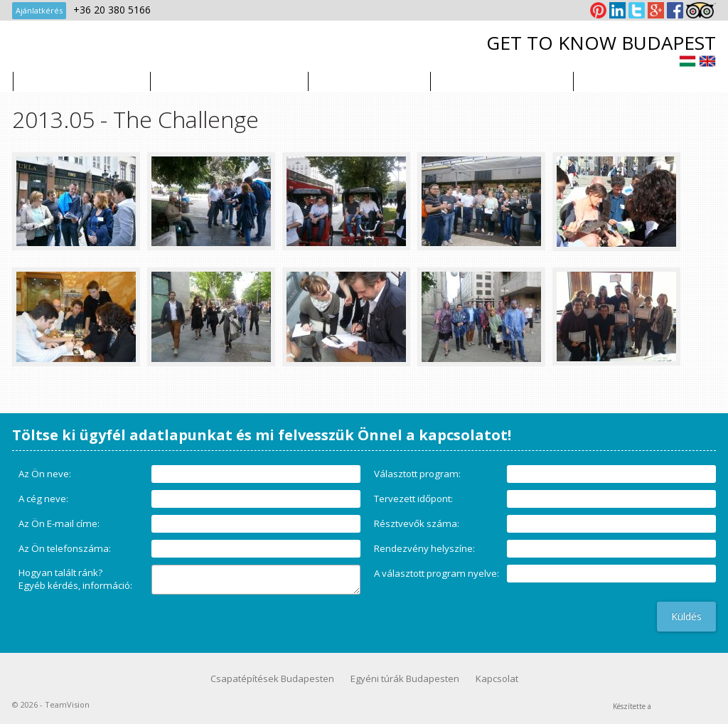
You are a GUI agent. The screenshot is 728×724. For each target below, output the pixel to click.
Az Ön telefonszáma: (65, 548)
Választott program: (417, 474)
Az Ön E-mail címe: (59, 523)
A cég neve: (43, 499)
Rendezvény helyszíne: (424, 548)
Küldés (686, 616)
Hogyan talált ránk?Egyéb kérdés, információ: (75, 579)
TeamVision (97, 49)
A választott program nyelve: (437, 573)
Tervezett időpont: (413, 499)
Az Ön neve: (45, 474)
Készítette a (632, 706)
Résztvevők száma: (417, 523)
